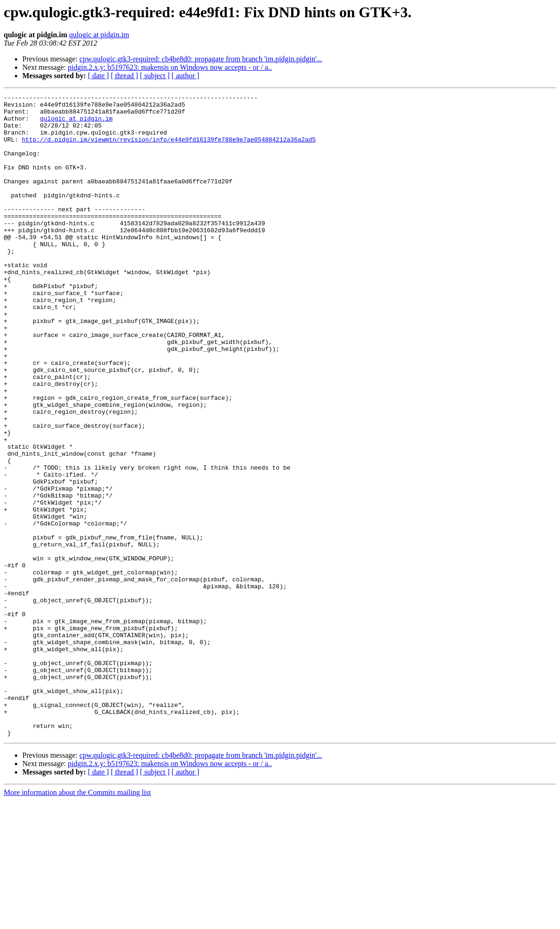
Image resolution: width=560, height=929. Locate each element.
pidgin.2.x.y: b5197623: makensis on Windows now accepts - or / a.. (170, 67)
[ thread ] (124, 76)
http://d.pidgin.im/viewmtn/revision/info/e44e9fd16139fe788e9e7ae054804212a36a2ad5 (169, 149)
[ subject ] (155, 76)
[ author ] (186, 76)
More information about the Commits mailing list (77, 921)
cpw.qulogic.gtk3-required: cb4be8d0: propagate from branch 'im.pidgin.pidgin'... (201, 59)
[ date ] (98, 76)
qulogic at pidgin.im (99, 35)
